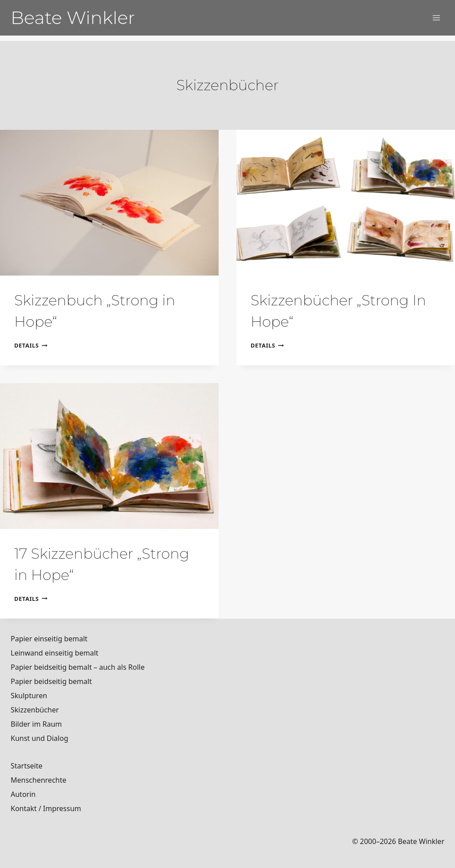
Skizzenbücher (35, 710)
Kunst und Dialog (40, 738)
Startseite (27, 766)
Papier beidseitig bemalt (51, 681)
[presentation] (109, 203)
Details (31, 345)
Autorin (23, 794)
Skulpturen (29, 696)
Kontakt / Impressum (46, 808)
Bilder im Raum (36, 724)
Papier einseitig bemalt (49, 639)
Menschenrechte (38, 780)
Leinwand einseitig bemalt (54, 653)
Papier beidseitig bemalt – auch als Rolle (78, 667)
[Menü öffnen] (436, 18)
